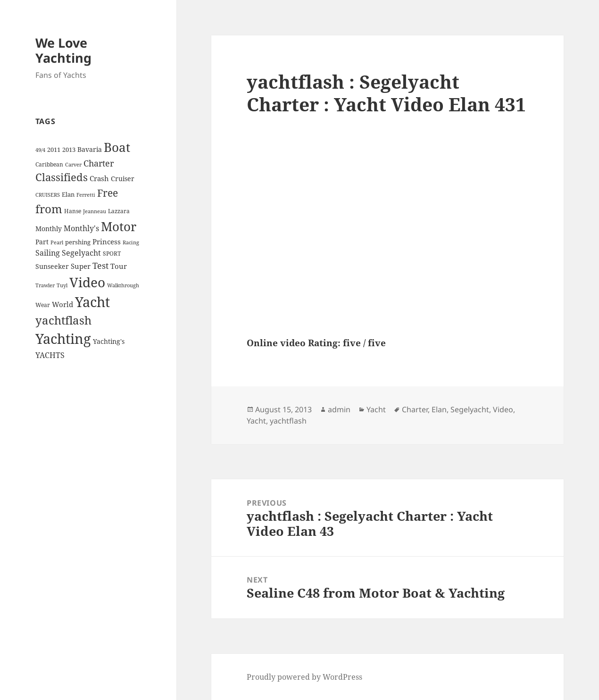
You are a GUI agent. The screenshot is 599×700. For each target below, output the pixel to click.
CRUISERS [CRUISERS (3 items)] (48, 195)
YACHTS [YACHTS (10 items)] (50, 355)
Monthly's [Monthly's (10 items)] (81, 228)
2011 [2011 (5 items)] (54, 150)
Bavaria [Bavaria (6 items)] (90, 149)
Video (503, 409)
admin (339, 409)
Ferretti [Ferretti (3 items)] (86, 195)
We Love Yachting (63, 50)
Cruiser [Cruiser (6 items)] (123, 179)
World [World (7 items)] (62, 304)
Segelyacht (470, 409)
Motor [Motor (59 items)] (119, 226)
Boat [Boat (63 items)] (117, 147)
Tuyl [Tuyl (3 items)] (62, 285)
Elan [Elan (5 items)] (68, 194)
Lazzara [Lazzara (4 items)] (119, 211)
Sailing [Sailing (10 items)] (48, 253)
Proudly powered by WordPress (304, 677)
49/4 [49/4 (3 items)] (40, 150)
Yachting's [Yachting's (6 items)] (109, 341)
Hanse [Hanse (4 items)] (73, 211)
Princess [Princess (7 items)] (107, 242)
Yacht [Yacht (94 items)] (92, 302)
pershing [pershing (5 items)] (78, 242)
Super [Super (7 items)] (81, 266)
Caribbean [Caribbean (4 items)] (49, 164)
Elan (439, 409)
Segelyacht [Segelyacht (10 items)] (81, 253)
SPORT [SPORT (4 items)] (112, 254)
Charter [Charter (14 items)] (99, 163)
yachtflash (288, 421)
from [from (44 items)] (49, 209)
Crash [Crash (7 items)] (99, 178)
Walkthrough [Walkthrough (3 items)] (123, 285)
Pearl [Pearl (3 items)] (57, 242)
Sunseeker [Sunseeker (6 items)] (52, 266)
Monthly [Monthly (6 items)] (49, 229)
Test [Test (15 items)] (100, 265)
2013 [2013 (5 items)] (69, 150)
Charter (415, 409)
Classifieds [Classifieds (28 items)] (62, 177)
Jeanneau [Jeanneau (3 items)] (95, 211)
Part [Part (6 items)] (42, 242)
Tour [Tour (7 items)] (119, 266)
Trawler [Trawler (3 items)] (45, 285)
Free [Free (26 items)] (108, 193)
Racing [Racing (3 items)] (131, 242)
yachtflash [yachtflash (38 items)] (63, 320)
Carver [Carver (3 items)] (73, 165)
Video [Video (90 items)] (87, 282)
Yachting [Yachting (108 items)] (63, 339)
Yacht (376, 409)
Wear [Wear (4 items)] (43, 305)
